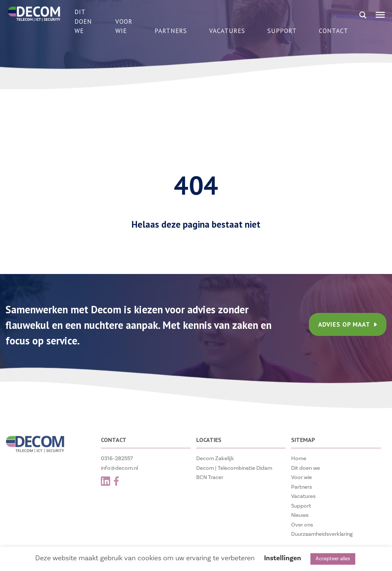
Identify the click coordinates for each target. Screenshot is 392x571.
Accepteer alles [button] (333, 559)
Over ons (302, 525)
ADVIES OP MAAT (348, 324)
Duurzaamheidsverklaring (322, 534)
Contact (334, 31)
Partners (171, 31)
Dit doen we (83, 21)
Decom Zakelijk (215, 458)
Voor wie (124, 26)
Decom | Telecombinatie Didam (234, 468)
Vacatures (227, 31)
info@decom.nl (119, 468)
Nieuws (300, 515)
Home (299, 458)
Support (282, 31)
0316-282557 (117, 458)
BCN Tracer (210, 477)
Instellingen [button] (283, 558)
